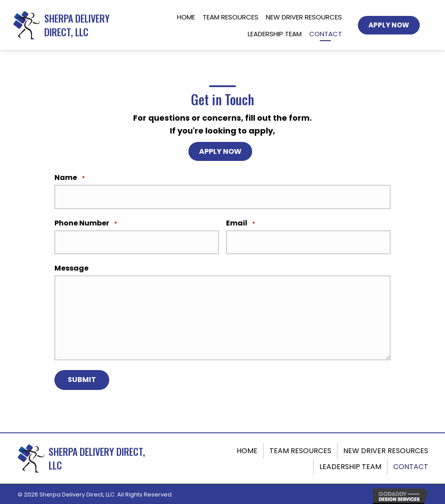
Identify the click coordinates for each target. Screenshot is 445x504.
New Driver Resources (386, 449)
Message (71, 267)
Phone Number (86, 223)
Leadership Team (350, 465)
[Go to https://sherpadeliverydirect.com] (74, 25)
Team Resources (300, 449)
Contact (411, 465)
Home (247, 449)
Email (241, 223)
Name (70, 178)
